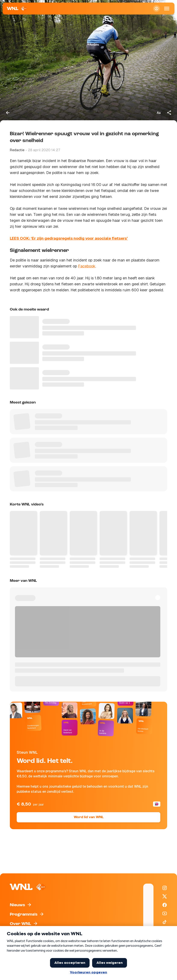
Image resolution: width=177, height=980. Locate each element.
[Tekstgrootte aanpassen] (159, 113)
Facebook (87, 266)
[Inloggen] (156, 9)
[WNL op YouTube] (165, 913)
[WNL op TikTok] (165, 922)
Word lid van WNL (89, 817)
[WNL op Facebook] (165, 905)
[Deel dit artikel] (169, 113)
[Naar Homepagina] (17, 9)
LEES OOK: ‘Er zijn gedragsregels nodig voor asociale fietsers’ (69, 238)
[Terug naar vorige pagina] (8, 113)
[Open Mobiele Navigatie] (167, 9)
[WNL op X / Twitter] (165, 896)
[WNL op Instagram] (165, 888)
